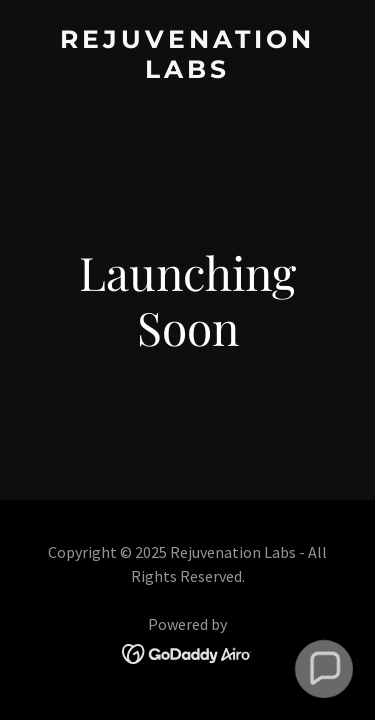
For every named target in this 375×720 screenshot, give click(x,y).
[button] (324, 669)
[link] (187, 71)
